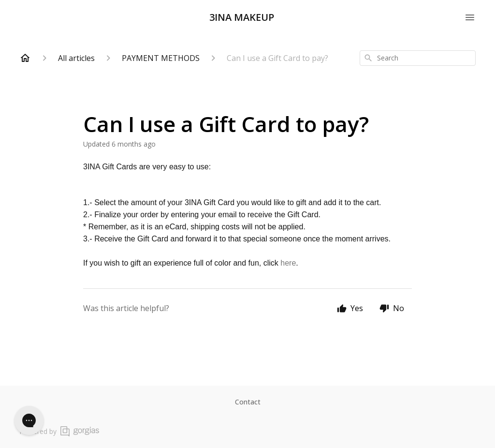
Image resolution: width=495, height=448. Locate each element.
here (288, 263)
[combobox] (418, 58)
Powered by (59, 431)
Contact (248, 402)
